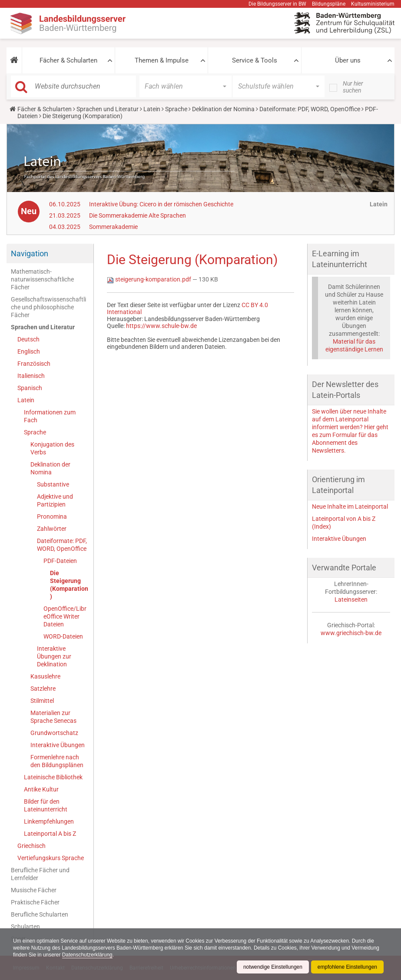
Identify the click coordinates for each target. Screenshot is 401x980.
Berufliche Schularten (40, 914)
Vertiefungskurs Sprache (51, 858)
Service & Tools (255, 60)
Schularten (25, 927)
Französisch (34, 364)
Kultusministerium (373, 4)
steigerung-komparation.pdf (150, 279)
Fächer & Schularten (68, 60)
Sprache (176, 109)
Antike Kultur (41, 789)
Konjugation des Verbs (52, 448)
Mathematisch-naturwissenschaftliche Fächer (42, 279)
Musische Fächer (34, 890)
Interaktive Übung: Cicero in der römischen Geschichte (161, 204)
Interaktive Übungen (58, 745)
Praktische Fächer (35, 902)
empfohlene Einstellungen (347, 967)
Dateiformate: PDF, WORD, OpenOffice (310, 109)
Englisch (29, 351)
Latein (152, 109)
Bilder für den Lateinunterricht (46, 805)
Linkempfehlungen (49, 821)
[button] (14, 60)
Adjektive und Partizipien (55, 500)
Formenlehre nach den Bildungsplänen (57, 761)
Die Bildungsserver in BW (277, 4)
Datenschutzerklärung (88, 955)
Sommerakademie (113, 227)
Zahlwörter (52, 529)
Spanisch (30, 388)
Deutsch (28, 339)
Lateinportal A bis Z (50, 834)
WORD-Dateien (63, 636)
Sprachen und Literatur (108, 109)
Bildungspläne (329, 4)
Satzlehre (43, 689)
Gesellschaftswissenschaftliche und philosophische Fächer (48, 307)
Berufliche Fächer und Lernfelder (40, 874)
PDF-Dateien (60, 561)
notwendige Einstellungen (272, 967)
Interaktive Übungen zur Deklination (54, 656)
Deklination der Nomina (223, 109)
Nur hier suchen (353, 87)
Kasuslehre (45, 676)
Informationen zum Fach (50, 416)
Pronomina (52, 516)
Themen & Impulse (162, 60)
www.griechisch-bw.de (351, 633)
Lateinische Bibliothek (53, 777)
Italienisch (31, 376)
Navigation (30, 253)
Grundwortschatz (54, 733)
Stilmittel (42, 701)
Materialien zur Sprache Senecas (53, 717)
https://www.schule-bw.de (161, 326)
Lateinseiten (351, 599)
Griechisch (31, 846)
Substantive (53, 484)
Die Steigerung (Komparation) (69, 585)
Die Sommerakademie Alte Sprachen (138, 215)
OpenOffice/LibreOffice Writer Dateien (65, 616)
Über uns (348, 60)
